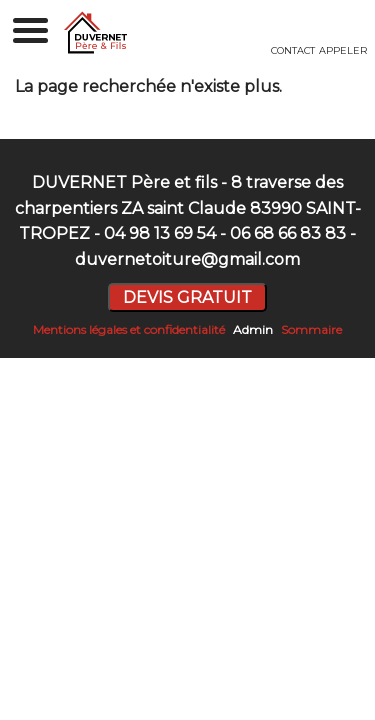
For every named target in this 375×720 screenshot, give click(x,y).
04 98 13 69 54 (160, 233)
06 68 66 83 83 (288, 233)
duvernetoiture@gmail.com (187, 259)
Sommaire (311, 329)
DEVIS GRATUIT (187, 297)
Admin (253, 329)
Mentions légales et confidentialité (129, 329)
